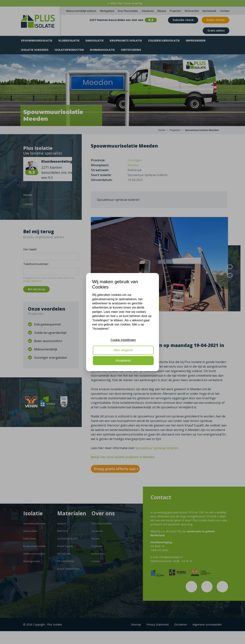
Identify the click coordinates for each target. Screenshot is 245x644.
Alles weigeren (123, 350)
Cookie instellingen (123, 340)
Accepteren (123, 360)
